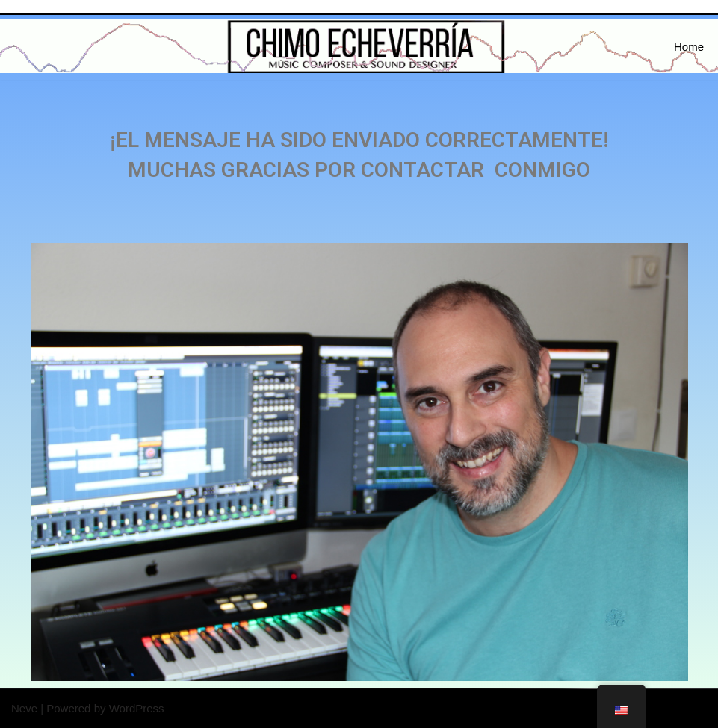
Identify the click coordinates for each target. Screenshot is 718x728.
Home (689, 47)
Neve (24, 708)
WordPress (137, 708)
